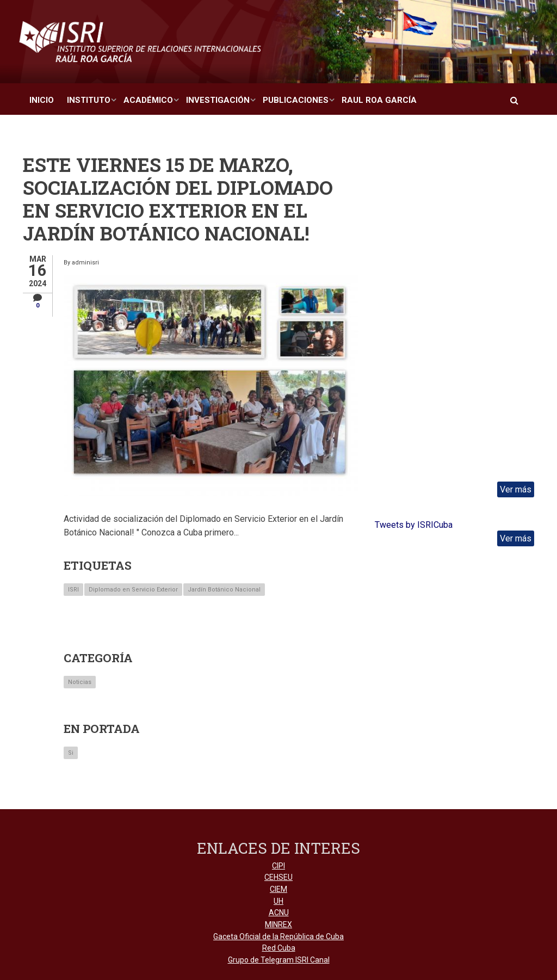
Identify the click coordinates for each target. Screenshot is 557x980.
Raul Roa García (379, 100)
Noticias (80, 682)
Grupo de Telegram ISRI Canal (279, 960)
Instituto (89, 100)
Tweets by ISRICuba (414, 525)
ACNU (279, 913)
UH (278, 901)
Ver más (516, 489)
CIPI (278, 866)
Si (71, 753)
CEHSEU (278, 877)
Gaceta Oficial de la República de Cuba (278, 936)
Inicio (42, 100)
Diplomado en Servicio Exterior (133, 590)
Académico (148, 100)
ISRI (73, 590)
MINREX (278, 924)
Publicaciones (296, 100)
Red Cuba (279, 948)
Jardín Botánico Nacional (224, 590)
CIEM (278, 889)
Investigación (218, 100)
